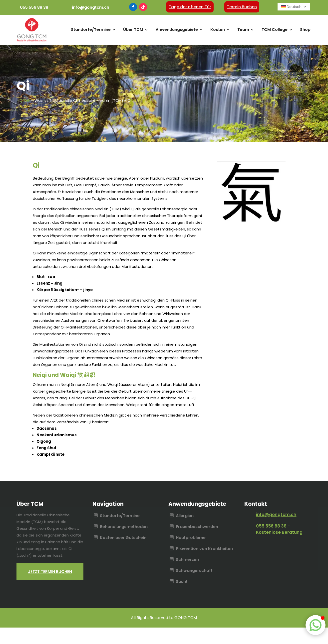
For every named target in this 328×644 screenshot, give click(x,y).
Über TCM (133, 30)
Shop (305, 30)
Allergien (185, 516)
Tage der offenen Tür (190, 7)
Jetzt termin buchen (50, 572)
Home (24, 100)
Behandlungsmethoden (124, 527)
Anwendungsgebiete (177, 30)
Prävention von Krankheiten (204, 549)
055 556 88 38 (34, 7)
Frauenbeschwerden (197, 527)
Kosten (218, 30)
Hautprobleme (191, 538)
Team (243, 30)
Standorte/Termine (91, 30)
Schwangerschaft (194, 571)
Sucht (182, 582)
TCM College (275, 30)
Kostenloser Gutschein (123, 538)
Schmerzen (187, 560)
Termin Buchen (242, 7)
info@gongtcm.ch (91, 7)
